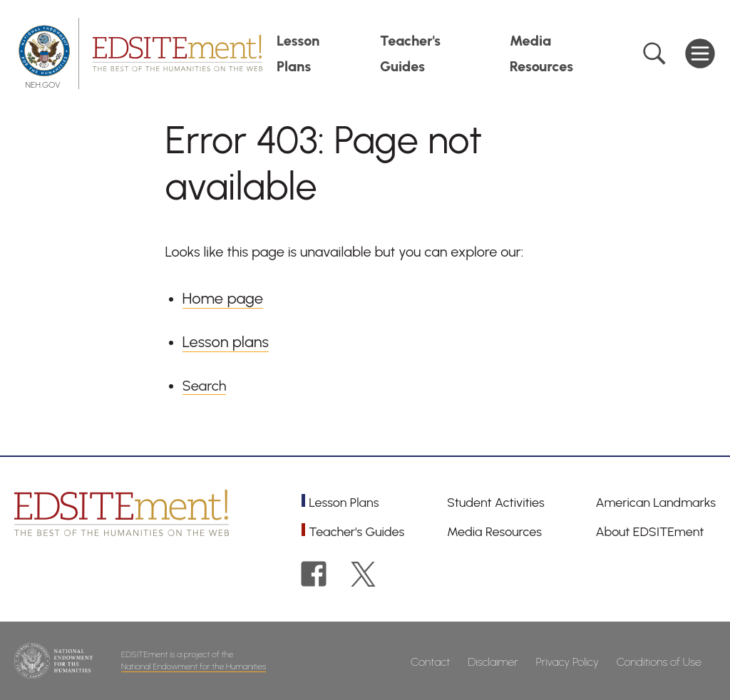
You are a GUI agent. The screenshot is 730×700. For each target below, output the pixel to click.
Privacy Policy (567, 662)
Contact (431, 662)
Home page (223, 298)
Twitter (363, 574)
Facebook (314, 574)
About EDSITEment (649, 532)
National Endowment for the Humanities (194, 666)
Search (654, 53)
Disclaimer (493, 662)
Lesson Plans (344, 503)
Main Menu (700, 53)
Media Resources (494, 532)
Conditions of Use (659, 662)
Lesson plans (226, 342)
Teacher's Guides (356, 532)
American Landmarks (656, 503)
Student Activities (496, 503)
